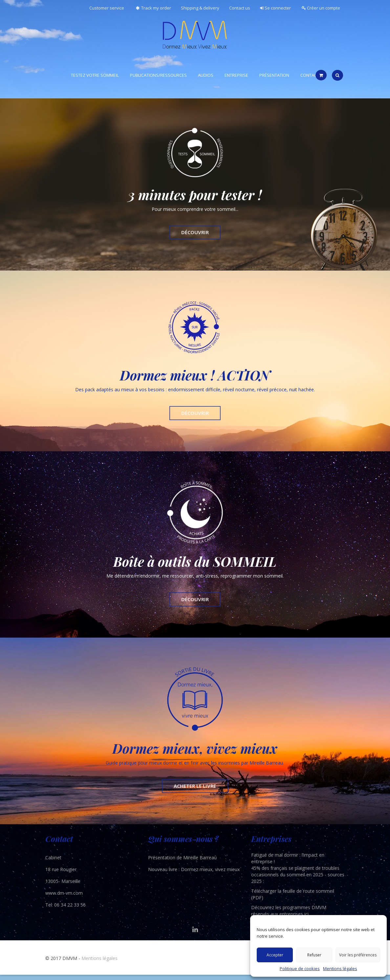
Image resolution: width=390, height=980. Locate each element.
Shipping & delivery (200, 8)
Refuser (314, 955)
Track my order (152, 8)
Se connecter (275, 8)
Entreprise (236, 75)
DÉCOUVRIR (195, 233)
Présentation (274, 75)
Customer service (107, 8)
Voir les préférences (358, 955)
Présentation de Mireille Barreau (182, 863)
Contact (310, 75)
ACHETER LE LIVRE (195, 790)
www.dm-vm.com (64, 898)
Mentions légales (340, 969)
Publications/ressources (158, 75)
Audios (206, 75)
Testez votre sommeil (95, 75)
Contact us (240, 8)
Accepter (275, 955)
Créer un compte (321, 8)
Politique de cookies (300, 969)
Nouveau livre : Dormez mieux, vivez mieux (194, 875)
